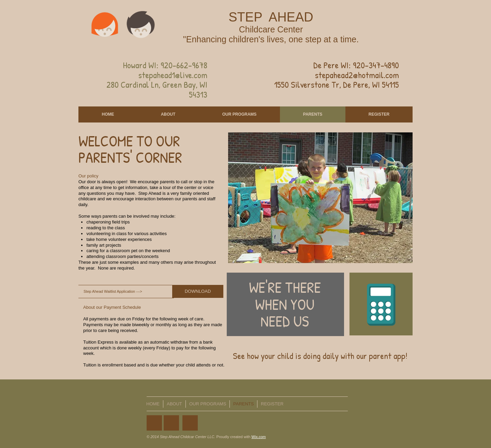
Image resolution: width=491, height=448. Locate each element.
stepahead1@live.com (173, 75)
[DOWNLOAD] (198, 291)
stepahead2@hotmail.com (357, 75)
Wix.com (258, 437)
